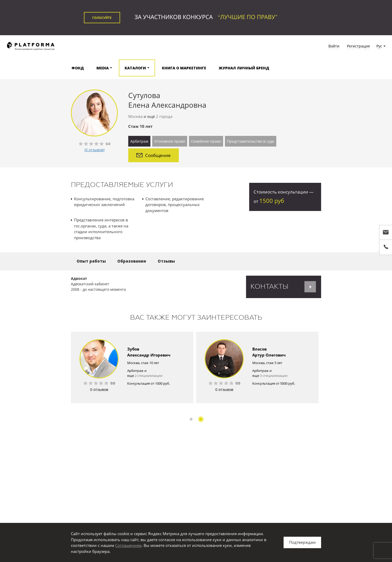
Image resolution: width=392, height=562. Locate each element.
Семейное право (206, 141)
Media (103, 68)
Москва (135, 116)
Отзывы (166, 261)
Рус (379, 46)
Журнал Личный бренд (244, 68)
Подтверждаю (302, 542)
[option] (132, 367)
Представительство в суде (251, 141)
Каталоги (135, 68)
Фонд (78, 68)
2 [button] (201, 419)
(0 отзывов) (94, 150)
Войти (334, 46)
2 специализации (149, 376)
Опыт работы (91, 261)
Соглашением (128, 545)
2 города (164, 116)
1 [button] (191, 419)
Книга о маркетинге (184, 68)
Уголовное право (170, 141)
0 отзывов (99, 389)
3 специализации (274, 376)
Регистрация (358, 46)
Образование (132, 261)
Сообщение (154, 155)
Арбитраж (139, 141)
